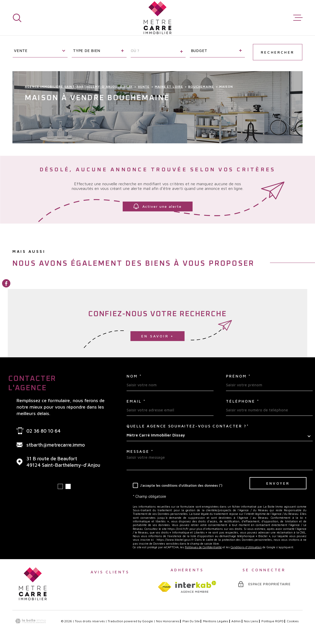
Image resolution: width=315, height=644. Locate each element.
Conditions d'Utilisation (246, 547)
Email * (136, 401)
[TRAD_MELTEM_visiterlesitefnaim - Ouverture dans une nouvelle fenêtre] (164, 587)
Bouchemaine (201, 87)
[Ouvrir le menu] (298, 18)
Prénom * (238, 376)
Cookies (293, 621)
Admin (236, 621)
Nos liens (251, 621)
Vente (144, 87)
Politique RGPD (273, 621)
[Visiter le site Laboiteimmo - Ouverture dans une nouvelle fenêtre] (31, 621)
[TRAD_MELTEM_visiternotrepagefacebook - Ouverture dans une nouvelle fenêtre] (6, 283)
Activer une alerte (158, 206)
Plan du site (191, 621)
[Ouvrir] (17, 18)
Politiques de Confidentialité (203, 547)
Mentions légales (216, 621)
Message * (140, 451)
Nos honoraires (168, 621)
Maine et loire (169, 87)
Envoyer (278, 483)
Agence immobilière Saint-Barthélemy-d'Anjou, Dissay (79, 87)
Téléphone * (243, 401)
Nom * (134, 376)
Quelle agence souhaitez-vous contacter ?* (188, 426)
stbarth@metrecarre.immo (56, 445)
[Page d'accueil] (157, 18)
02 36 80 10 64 (43, 431)
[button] (60, 486)
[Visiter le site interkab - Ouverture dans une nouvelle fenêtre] (196, 587)
